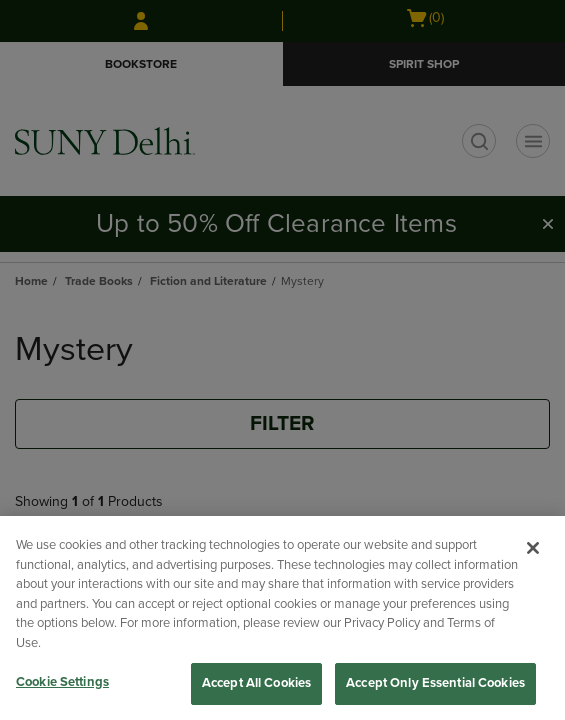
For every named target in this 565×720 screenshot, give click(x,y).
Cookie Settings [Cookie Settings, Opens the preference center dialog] (62, 682)
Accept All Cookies (256, 683)
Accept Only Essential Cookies (435, 683)
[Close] (533, 548)
